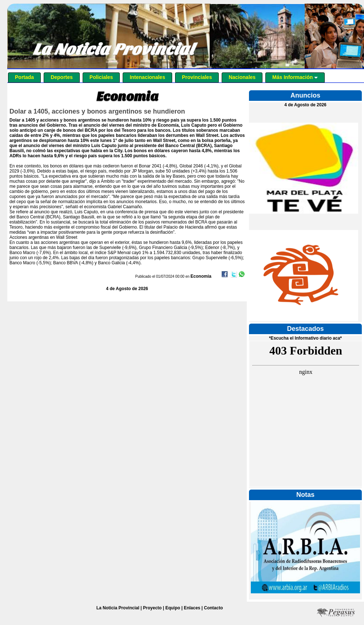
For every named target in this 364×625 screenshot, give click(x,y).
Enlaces (192, 608)
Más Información (295, 77)
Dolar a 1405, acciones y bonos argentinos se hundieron (97, 111)
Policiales (101, 77)
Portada (24, 77)
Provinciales (197, 77)
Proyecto (152, 608)
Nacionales (242, 77)
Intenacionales (147, 77)
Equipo (173, 608)
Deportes (62, 77)
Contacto (213, 608)
